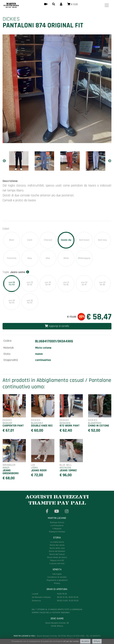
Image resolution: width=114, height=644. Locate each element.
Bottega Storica (57, 522)
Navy (30, 258)
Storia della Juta (57, 548)
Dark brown (84, 240)
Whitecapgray (84, 258)
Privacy (57, 583)
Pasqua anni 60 (57, 560)
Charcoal (48, 240)
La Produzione (57, 526)
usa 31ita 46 (66, 284)
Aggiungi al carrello (57, 326)
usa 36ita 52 (30, 302)
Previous (4, 161)
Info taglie (57, 574)
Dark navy (102, 240)
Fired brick (12, 258)
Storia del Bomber (57, 551)
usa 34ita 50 (12, 302)
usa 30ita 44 (48, 284)
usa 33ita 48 (102, 284)
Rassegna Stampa (57, 532)
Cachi (30, 240)
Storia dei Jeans (57, 545)
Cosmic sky (66, 240)
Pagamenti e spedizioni (57, 580)
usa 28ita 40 (12, 284)
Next (110, 161)
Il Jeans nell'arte (57, 564)
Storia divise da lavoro (57, 557)
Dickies (11, 19)
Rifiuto (97, 641)
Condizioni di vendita (57, 577)
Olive (48, 258)
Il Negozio (57, 529)
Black (12, 240)
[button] (54, 4)
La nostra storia (57, 542)
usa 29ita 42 (30, 284)
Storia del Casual (57, 554)
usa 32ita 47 (84, 284)
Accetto (85, 641)
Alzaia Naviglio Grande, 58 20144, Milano (57, 607)
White (66, 258)
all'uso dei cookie (71, 641)
